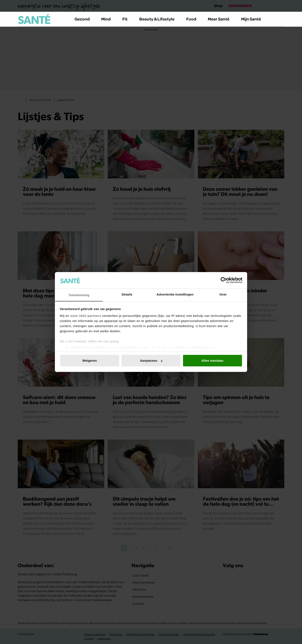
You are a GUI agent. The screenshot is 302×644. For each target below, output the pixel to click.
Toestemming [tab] (79, 295)
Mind (108, 19)
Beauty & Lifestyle (159, 19)
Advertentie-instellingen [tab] (175, 294)
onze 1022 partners (86, 316)
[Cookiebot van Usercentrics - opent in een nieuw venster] (224, 280)
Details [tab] (127, 294)
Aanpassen (151, 361)
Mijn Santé (254, 19)
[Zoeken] (281, 19)
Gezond (85, 19)
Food (194, 19)
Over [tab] (223, 294)
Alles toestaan (212, 361)
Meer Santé (221, 19)
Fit (127, 19)
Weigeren (89, 361)
